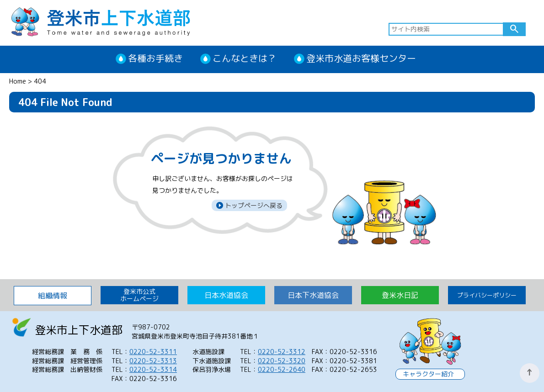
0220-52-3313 (153, 361)
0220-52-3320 (282, 361)
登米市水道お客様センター (361, 58)
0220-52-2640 (282, 369)
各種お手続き (155, 58)
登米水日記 (400, 295)
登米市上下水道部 (101, 21)
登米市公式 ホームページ (139, 295)
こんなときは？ (245, 58)
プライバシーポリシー (487, 295)
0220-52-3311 (153, 352)
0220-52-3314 (153, 369)
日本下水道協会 (313, 295)
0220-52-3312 (282, 352)
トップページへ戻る (253, 205)
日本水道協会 (226, 295)
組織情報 (53, 296)
